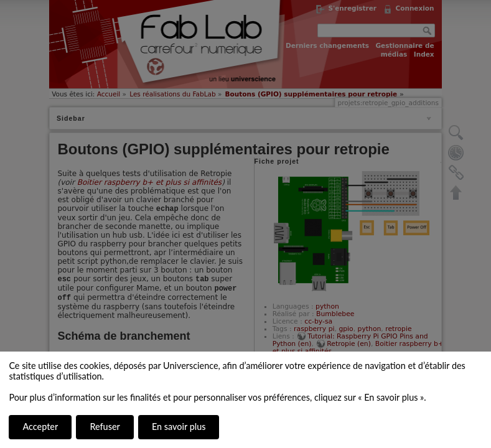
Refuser (105, 427)
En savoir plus (179, 427)
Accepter (40, 427)
